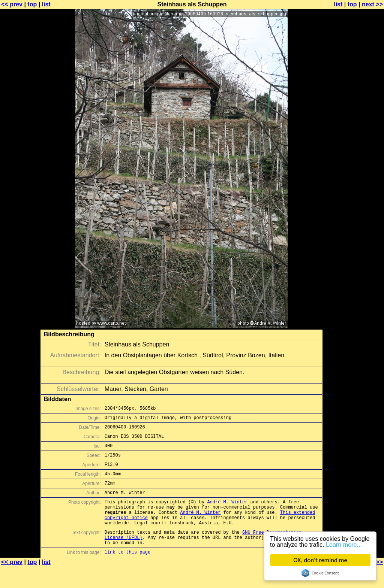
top (32, 4)
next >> (372, 4)
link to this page (127, 573)
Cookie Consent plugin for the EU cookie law (320, 573)
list (46, 4)
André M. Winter (227, 514)
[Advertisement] (354, 185)
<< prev (12, 4)
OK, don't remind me (320, 560)
